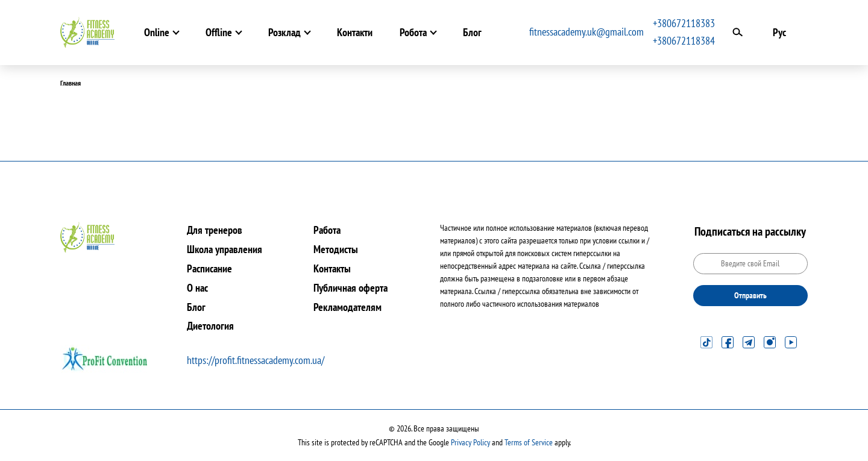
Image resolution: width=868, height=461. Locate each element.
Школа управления (225, 249)
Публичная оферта (351, 288)
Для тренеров (215, 230)
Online (157, 32)
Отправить (750, 295)
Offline (219, 32)
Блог (472, 32)
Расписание (209, 268)
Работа (327, 230)
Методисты (336, 249)
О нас (197, 288)
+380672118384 (684, 41)
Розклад (285, 32)
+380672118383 (684, 23)
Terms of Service (529, 442)
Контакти (355, 32)
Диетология (210, 326)
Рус (779, 32)
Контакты (332, 268)
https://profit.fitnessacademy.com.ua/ (256, 360)
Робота (413, 32)
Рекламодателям (348, 307)
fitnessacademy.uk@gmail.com (587, 32)
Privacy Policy (470, 442)
